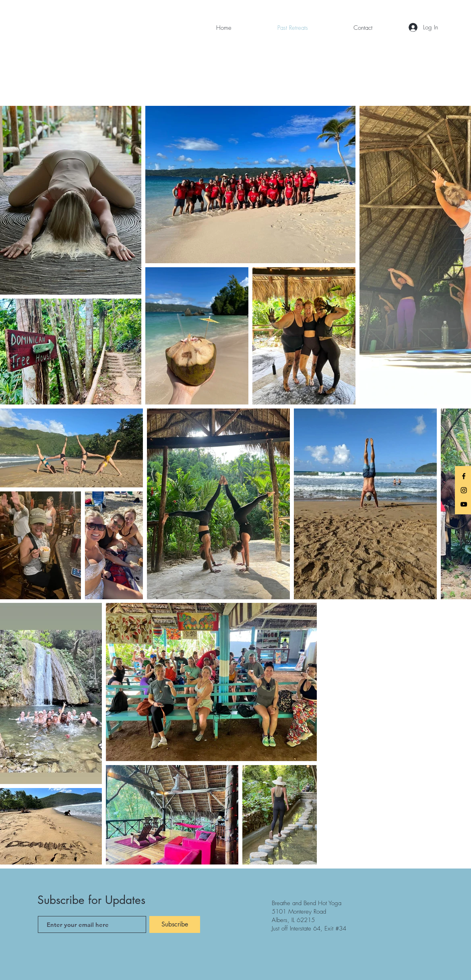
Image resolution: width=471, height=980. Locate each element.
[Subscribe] (175, 924)
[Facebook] (464, 476)
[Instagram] (464, 490)
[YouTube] (464, 504)
